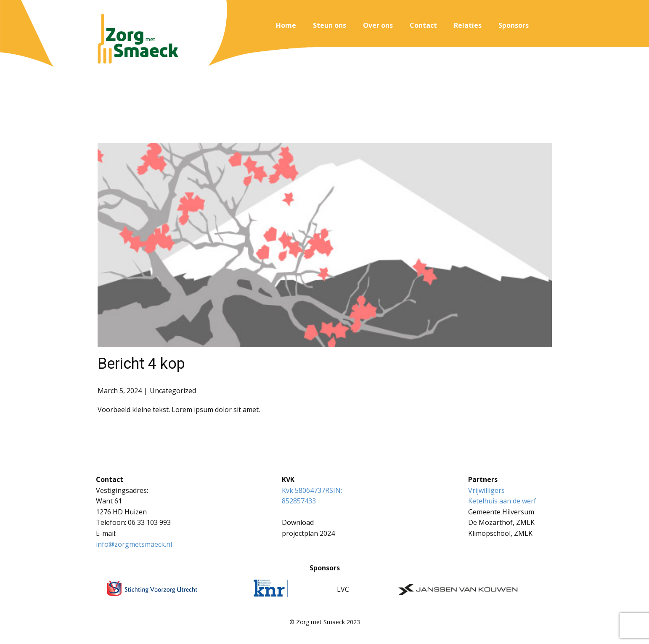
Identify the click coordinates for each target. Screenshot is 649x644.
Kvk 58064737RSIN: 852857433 (313, 496)
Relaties (468, 25)
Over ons (378, 25)
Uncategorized (173, 391)
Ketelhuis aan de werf (502, 501)
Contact (423, 25)
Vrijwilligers (486, 490)
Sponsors (514, 25)
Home (286, 25)
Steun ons (330, 25)
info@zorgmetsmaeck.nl (134, 544)
